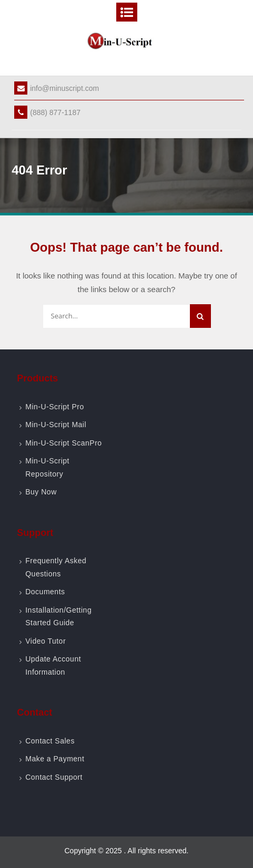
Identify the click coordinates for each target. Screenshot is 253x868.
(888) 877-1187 (47, 112)
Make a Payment (55, 759)
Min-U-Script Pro (54, 407)
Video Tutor (45, 641)
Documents (45, 592)
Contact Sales (50, 741)
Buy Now (41, 492)
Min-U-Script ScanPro (63, 443)
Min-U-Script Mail (56, 425)
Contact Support (54, 777)
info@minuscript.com (57, 88)
